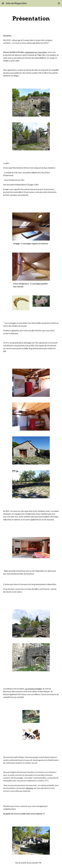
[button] (3, 3)
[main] (31, 18)
